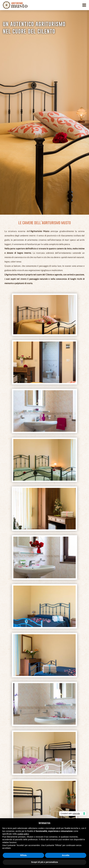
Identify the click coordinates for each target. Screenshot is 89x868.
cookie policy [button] (23, 834)
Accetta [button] (66, 855)
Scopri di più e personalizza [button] (44, 862)
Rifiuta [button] (23, 855)
